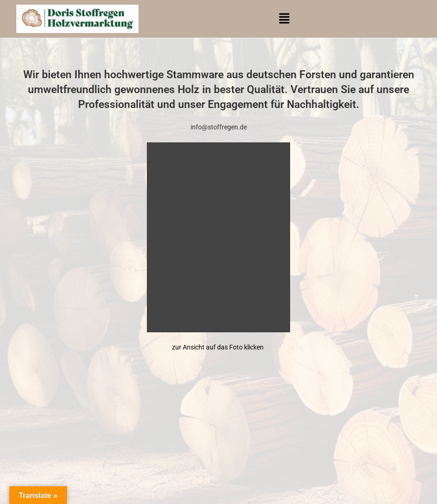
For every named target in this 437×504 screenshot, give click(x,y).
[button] (285, 19)
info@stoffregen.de (219, 127)
